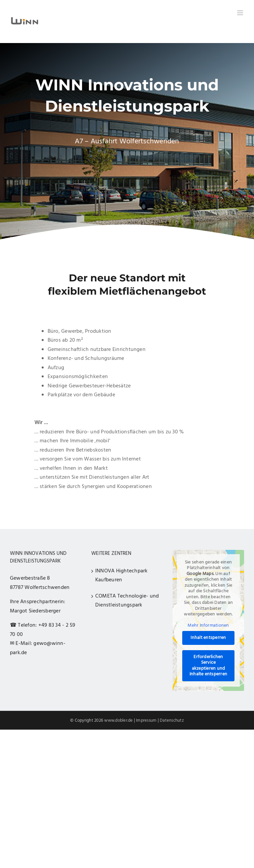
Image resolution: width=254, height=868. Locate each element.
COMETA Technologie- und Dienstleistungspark (127, 601)
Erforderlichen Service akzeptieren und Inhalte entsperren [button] (208, 666)
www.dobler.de (118, 721)
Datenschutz (172, 721)
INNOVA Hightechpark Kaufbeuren (122, 576)
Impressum (146, 721)
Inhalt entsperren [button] (208, 638)
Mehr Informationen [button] (208, 626)
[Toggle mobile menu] (241, 13)
